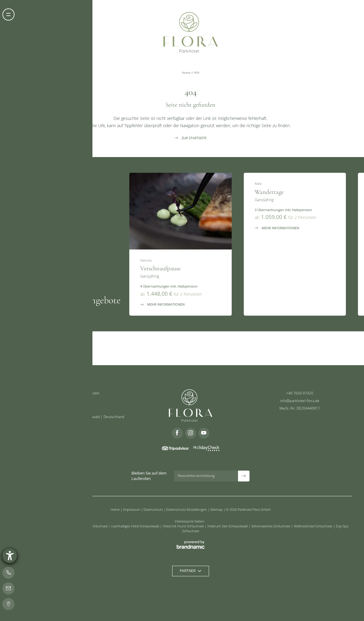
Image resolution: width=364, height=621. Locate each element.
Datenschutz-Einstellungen (187, 509)
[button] (8, 14)
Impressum (132, 509)
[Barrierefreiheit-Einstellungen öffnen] (10, 556)
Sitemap (217, 509)
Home (187, 73)
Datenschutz (154, 509)
